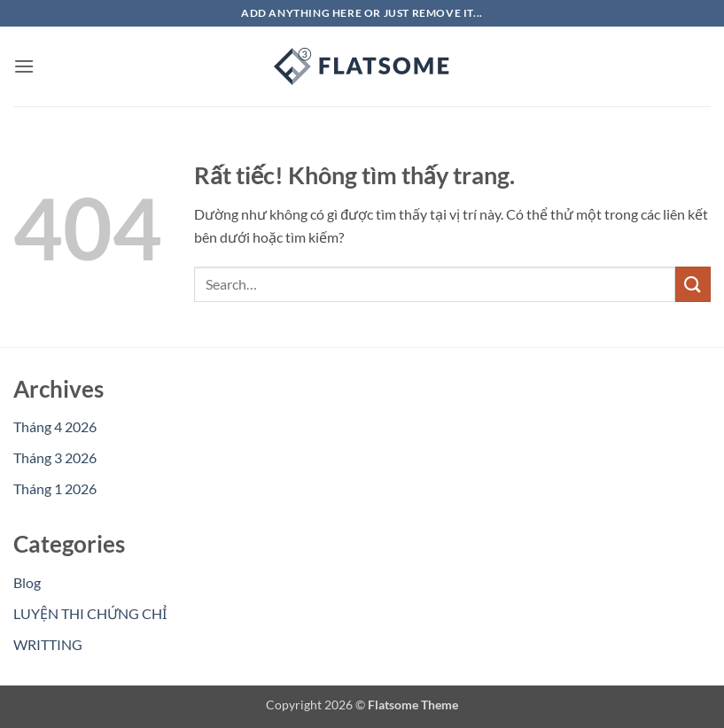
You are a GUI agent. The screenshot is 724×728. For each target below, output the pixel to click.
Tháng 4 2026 (55, 426)
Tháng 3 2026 (55, 457)
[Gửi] (693, 284)
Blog (27, 582)
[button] (24, 66)
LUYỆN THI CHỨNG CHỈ (90, 613)
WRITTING (48, 644)
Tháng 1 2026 (55, 488)
